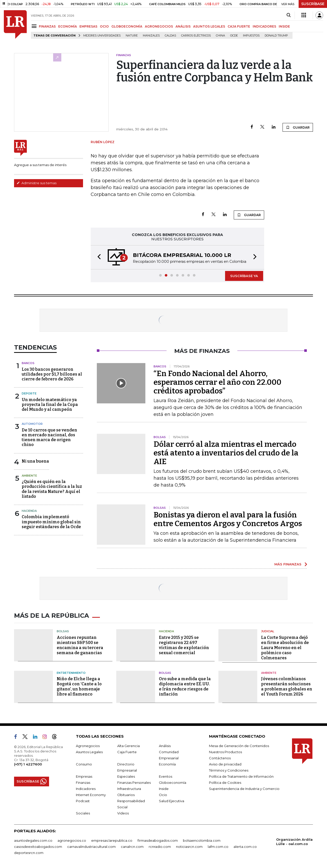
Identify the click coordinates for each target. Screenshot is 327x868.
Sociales (83, 813)
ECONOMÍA (68, 26)
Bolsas (63, 631)
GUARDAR (298, 127)
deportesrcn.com (29, 853)
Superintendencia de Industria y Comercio (244, 789)
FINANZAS (47, 26)
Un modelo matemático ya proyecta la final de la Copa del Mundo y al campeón (50, 405)
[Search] (289, 15)
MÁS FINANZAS (288, 564)
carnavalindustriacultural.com (91, 847)
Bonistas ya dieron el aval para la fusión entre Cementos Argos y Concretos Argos (228, 519)
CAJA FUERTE (239, 26)
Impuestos (251, 36)
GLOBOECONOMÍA (127, 26)
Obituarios (126, 795)
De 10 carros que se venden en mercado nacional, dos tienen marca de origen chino (49, 437)
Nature (132, 36)
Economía (167, 764)
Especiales (126, 776)
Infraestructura (129, 789)
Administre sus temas (37, 183)
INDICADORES (264, 26)
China (220, 36)
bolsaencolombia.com (202, 840)
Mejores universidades (102, 36)
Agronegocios (88, 746)
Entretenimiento (71, 673)
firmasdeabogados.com (158, 840)
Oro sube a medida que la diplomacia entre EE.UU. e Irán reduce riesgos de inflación (185, 686)
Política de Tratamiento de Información (241, 776)
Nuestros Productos (225, 752)
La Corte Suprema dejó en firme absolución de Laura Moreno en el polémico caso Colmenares (285, 648)
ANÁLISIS (183, 26)
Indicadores (86, 789)
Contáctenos (220, 758)
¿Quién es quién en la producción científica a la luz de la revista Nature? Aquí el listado (52, 489)
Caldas (170, 36)
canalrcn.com (132, 847)
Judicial (268, 631)
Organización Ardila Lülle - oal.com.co (294, 842)
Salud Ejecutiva (172, 801)
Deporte (29, 393)
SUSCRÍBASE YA (244, 276)
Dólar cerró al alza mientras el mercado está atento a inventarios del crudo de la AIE (226, 453)
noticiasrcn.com (189, 847)
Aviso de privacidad (225, 764)
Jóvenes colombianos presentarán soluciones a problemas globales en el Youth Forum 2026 (287, 686)
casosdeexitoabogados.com (38, 847)
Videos (123, 813)
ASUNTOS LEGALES (209, 26)
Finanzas (83, 783)
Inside (164, 789)
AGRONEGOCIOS (159, 26)
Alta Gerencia (129, 746)
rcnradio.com (160, 847)
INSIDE (284, 26)
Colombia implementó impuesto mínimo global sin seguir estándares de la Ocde (51, 522)
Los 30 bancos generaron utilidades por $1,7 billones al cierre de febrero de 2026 (52, 374)
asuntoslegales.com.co (33, 840)
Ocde (234, 36)
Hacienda (29, 511)
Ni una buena (35, 461)
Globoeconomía (173, 783)
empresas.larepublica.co (112, 840)
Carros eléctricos (196, 36)
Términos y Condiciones (229, 770)
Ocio (163, 795)
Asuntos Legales (89, 752)
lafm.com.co (218, 847)
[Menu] (35, 26)
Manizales (151, 36)
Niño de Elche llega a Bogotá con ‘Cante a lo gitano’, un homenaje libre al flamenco (79, 686)
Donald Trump (276, 36)
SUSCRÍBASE (313, 4)
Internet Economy (91, 795)
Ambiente (29, 476)
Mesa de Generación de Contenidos (239, 746)
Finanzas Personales (134, 783)
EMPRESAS (88, 26)
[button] (98, 257)
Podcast (83, 801)
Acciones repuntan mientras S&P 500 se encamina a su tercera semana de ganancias (80, 645)
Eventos (166, 776)
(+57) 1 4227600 (28, 764)
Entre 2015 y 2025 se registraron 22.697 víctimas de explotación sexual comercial (184, 645)
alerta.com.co (245, 847)
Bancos (28, 363)
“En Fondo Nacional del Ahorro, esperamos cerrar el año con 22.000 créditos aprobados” (217, 382)
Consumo (84, 764)
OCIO (104, 26)
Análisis (165, 746)
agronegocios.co (72, 840)
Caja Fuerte (127, 752)
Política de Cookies (225, 783)
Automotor (32, 424)
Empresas (84, 776)
